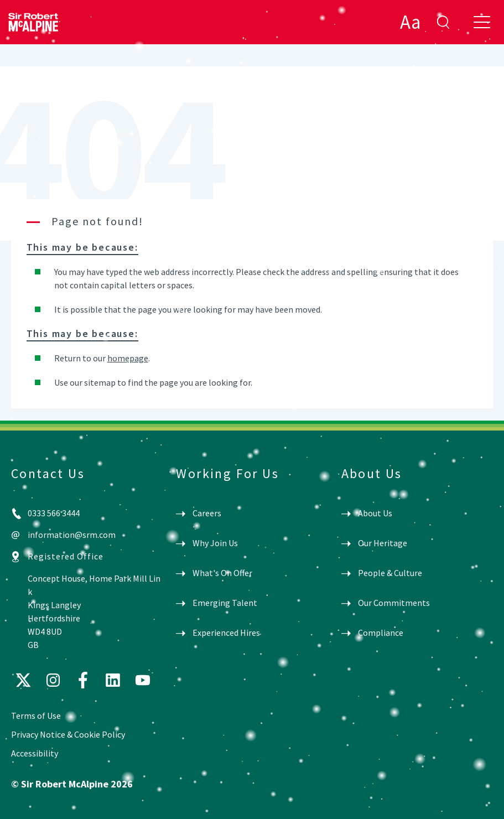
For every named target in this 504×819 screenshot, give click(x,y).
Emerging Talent (225, 603)
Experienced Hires (226, 633)
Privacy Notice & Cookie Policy (68, 734)
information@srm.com (72, 535)
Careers (207, 513)
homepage (128, 358)
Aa (410, 22)
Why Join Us (215, 543)
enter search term (443, 22)
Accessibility (35, 753)
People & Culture (390, 573)
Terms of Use (36, 716)
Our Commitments (394, 603)
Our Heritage (383, 543)
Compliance (381, 633)
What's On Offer (222, 573)
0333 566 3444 (54, 513)
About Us (375, 513)
